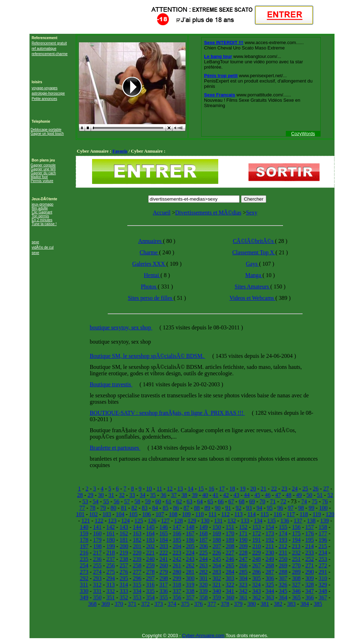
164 (150, 533)
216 (84, 553)
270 (296, 565)
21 (263, 489)
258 (137, 565)
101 (80, 514)
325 (270, 585)
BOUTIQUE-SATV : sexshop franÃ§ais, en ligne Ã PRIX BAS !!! (167, 413)
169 (217, 533)
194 (296, 540)
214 (310, 546)
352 (124, 597)
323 (243, 585)
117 (291, 514)
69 (252, 501)
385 (318, 604)
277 (137, 572)
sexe (35, 242)
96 (280, 508)
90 (218, 508)
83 (145, 508)
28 (80, 495)
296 (137, 578)
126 (152, 521)
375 (185, 604)
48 (289, 495)
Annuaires (151, 241)
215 (323, 546)
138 (311, 521)
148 (190, 527)
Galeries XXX (149, 264)
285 (243, 572)
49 (299, 495)
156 (296, 527)
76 (325, 501)
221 (150, 553)
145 (150, 527)
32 (122, 495)
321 (216, 585)
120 (330, 514)
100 (323, 508)
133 (245, 521)
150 (217, 527)
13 (180, 489)
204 (177, 546)
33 (132, 495)
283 (217, 572)
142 (111, 527)
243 (190, 559)
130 (205, 521)
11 (159, 489)
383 (291, 604)
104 (120, 514)
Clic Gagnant (42, 212)
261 (177, 565)
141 (97, 527)
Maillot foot (39, 177)
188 (217, 540)
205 (190, 546)
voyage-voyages (45, 88)
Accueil (162, 213)
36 (164, 495)
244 (203, 559)
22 (274, 489)
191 (257, 540)
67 (231, 501)
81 (124, 508)
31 (111, 495)
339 (203, 591)
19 (243, 489)
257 (124, 565)
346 (296, 591)
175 (296, 533)
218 (111, 553)
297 (150, 578)
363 (270, 597)
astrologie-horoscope (48, 93)
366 (310, 597)
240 (150, 559)
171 (243, 533)
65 (210, 501)
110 (200, 514)
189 (230, 540)
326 (283, 585)
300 (190, 578)
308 (296, 578)
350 (97, 597)
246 (230, 559)
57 (127, 501)
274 (97, 572)
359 (217, 597)
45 (257, 495)
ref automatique (44, 49)
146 (164, 527)
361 (243, 597)
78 (92, 508)
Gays (253, 264)
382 (278, 604)
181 (124, 540)
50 (309, 495)
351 (111, 597)
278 (150, 572)
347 (310, 591)
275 (111, 572)
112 (225, 514)
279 (164, 572)
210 (257, 546)
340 (217, 591)
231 (283, 553)
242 (177, 559)
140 (84, 527)
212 (283, 546)
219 (124, 553)
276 (124, 572)
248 (257, 559)
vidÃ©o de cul (43, 247)
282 (203, 572)
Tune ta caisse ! (44, 224)
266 (243, 565)
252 (310, 559)
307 (283, 578)
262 (190, 565)
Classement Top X (254, 252)
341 (230, 591)
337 (177, 591)
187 (203, 540)
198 (97, 546)
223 (177, 553)
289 (296, 572)
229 (257, 553)
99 (311, 508)
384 (305, 604)
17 (222, 489)
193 (283, 540)
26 (316, 489)
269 (283, 565)
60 (158, 501)
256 (111, 565)
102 (93, 514)
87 (186, 508)
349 (84, 597)
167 (190, 533)
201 (137, 546)
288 (283, 572)
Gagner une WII (43, 169)
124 (125, 521)
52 (330, 495)
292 (84, 578)
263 (203, 565)
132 (232, 521)
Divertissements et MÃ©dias (208, 213)
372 (145, 604)
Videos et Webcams (252, 298)
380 (252, 604)
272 (323, 565)
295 (124, 578)
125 (139, 521)
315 (137, 585)
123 (112, 521)
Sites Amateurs (252, 287)
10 (149, 489)
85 (166, 508)
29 (90, 495)
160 (97, 533)
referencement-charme (50, 54)
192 (270, 540)
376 (198, 604)
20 (253, 489)
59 (148, 501)
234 (323, 553)
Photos (149, 287)
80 (113, 508)
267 (257, 565)
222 (164, 553)
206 (204, 546)
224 (190, 553)
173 (270, 533)
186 (190, 540)
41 (215, 495)
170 (230, 533)
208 (230, 546)
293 (97, 578)
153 (257, 527)
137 (298, 521)
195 (310, 540)
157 (310, 527)
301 (203, 578)
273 (84, 572)
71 (273, 501)
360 (230, 597)
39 (195, 495)
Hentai (152, 275)
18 (232, 489)
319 (190, 585)
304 (243, 578)
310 (323, 578)
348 (323, 591)
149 (203, 527)
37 (174, 495)
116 (277, 514)
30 (101, 495)
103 (107, 514)
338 (190, 591)
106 (146, 514)
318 (177, 585)
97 (291, 508)
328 (310, 585)
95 (270, 508)
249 (270, 559)
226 (217, 553)
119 (317, 514)
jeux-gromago (42, 204)
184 (164, 540)
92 (239, 508)
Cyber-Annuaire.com (203, 635)
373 (159, 604)
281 (190, 572)
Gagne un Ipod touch (47, 134)
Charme (149, 252)
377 (212, 604)
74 (304, 501)
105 (133, 514)
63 (189, 501)
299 (177, 578)
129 (192, 521)
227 (230, 553)
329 (323, 585)
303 (230, 578)
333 (124, 591)
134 (258, 521)
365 (296, 597)
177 (323, 533)
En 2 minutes (42, 220)
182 (137, 540)
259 (150, 565)
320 (203, 585)
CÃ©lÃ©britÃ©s (254, 241)
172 (257, 533)
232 (296, 553)
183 (150, 540)
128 (178, 521)
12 (170, 489)
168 (203, 533)
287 (270, 572)
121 (86, 521)
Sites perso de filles (151, 298)
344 (270, 591)
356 (177, 597)
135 (272, 521)
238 (124, 559)
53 (85, 501)
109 (186, 514)
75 (315, 501)
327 (296, 585)
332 (111, 591)
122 (99, 521)
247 (243, 559)
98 (301, 508)
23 (284, 489)
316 (150, 585)
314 (124, 585)
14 (191, 489)
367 (323, 597)
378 (225, 604)
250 (283, 559)
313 (111, 585)
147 (177, 527)
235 (84, 559)
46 (268, 495)
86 (176, 508)
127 (165, 521)
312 (97, 585)
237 (111, 559)
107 (160, 514)
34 (143, 495)
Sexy (252, 213)
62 (179, 501)
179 (97, 540)
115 (265, 514)
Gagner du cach (43, 173)
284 (230, 572)
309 (310, 578)
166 (177, 533)
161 (111, 533)
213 (296, 546)
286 (257, 572)
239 (137, 559)
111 (212, 514)
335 (150, 591)
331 (97, 591)
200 (124, 546)
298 (164, 578)
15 (201, 489)
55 (106, 501)
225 (203, 553)
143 (124, 527)
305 (257, 578)
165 (164, 533)
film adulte (40, 208)
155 (283, 527)
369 (106, 604)
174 (283, 533)
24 (295, 489)
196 (323, 540)
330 (84, 591)
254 (84, 565)
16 (212, 489)
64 (200, 501)
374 (172, 604)
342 (243, 591)
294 (111, 578)
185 (177, 540)
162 (124, 533)
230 (270, 553)
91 (228, 508)
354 (150, 597)
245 (217, 559)
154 (270, 527)
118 (304, 514)
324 (256, 585)
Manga (254, 275)
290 (310, 572)
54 (96, 501)
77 (82, 508)
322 (230, 585)
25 (305, 489)
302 (217, 578)
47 (278, 495)
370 (119, 604)
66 (221, 501)
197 (84, 546)
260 (164, 565)
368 (92, 604)
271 (310, 565)
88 (197, 508)
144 (137, 527)
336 (164, 591)
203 (164, 546)
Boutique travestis (111, 384)
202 (150, 546)
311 (84, 585)
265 (230, 565)
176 (310, 533)
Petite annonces (44, 99)
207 (217, 546)
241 (164, 559)
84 (155, 508)
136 (285, 521)
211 (270, 546)
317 (164, 585)
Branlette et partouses (115, 448)
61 (168, 501)
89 (207, 508)
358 (203, 597)
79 (103, 508)
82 (134, 508)
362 (257, 597)
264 (217, 565)
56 (117, 501)
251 (296, 559)
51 (320, 495)
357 (190, 597)
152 (243, 527)
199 (111, 546)
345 (283, 591)
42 (226, 495)
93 (249, 508)
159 (84, 533)
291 (323, 572)
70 (262, 501)
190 (243, 540)
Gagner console (43, 165)
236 (97, 559)
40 (205, 495)
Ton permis (40, 216)
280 (177, 572)
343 (257, 591)
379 (238, 604)
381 (265, 604)
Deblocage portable (46, 130)
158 (323, 527)
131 (218, 521)
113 (238, 514)
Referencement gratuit (49, 43)
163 (137, 533)
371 (132, 604)
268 (270, 565)
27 (326, 489)
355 (164, 597)
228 (243, 553)
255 (97, 565)
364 (283, 597)
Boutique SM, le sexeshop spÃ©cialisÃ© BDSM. (147, 356)
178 (84, 540)
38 (184, 495)
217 (97, 553)
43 (236, 495)
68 (242, 501)
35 (153, 495)
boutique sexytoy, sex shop (121, 327)
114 (251, 514)
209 (243, 546)
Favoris (120, 151)
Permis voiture (42, 181)
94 (259, 508)
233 (310, 553)
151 (230, 527)
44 (247, 495)
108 (173, 514)
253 (323, 559)
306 (270, 578)
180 (111, 540)
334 (137, 591)
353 (137, 597)
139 (325, 521)
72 (283, 501)
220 (137, 553)
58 (137, 501)
